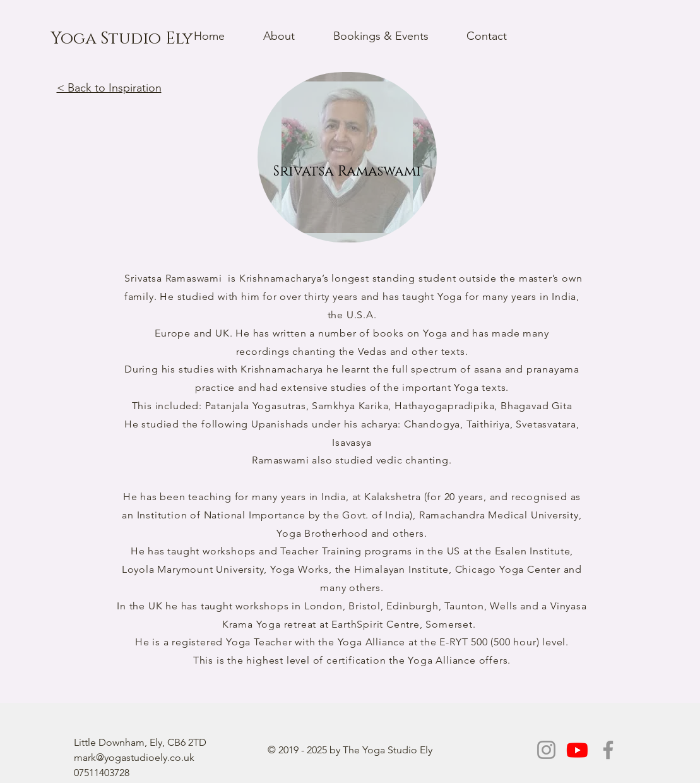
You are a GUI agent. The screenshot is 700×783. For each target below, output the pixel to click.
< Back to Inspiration (109, 88)
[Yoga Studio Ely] (122, 39)
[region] (347, 157)
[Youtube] (577, 750)
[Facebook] (608, 750)
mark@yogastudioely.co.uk (134, 757)
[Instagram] (546, 750)
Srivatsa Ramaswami (173, 278)
